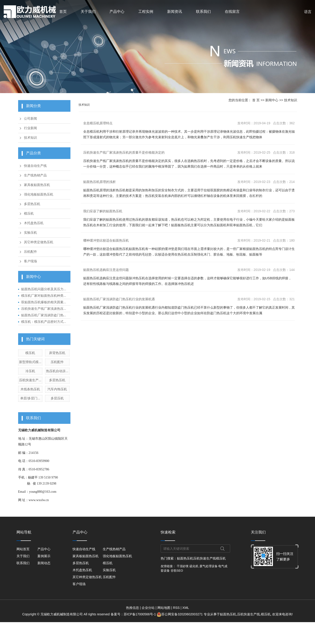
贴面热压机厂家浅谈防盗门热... (44, 315)
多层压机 (57, 398)
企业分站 (148, 608)
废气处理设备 (209, 566)
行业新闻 (30, 128)
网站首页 (23, 549)
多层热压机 (32, 204)
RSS (176, 608)
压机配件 (30, 252)
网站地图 (164, 608)
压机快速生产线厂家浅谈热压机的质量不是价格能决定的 (124, 152)
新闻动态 (45, 563)
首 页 (256, 100)
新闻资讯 (175, 12)
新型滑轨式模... (30, 362)
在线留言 (232, 12)
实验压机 (30, 233)
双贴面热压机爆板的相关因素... (44, 302)
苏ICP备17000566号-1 (140, 614)
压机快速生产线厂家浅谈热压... (44, 309)
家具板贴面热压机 (37, 185)
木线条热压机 (30, 389)
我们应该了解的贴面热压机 (103, 211)
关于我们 (88, 12)
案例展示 (45, 556)
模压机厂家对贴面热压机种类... (44, 296)
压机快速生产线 (205, 558)
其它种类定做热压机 (39, 242)
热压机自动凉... (57, 371)
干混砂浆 (183, 566)
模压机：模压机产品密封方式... (44, 322)
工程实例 (146, 12)
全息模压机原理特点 (98, 123)
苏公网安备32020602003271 (180, 614)
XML (186, 608)
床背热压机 (57, 353)
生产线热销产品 (35, 175)
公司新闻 (30, 119)
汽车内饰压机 (57, 389)
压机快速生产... (30, 380)
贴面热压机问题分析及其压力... (44, 289)
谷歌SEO (177, 571)
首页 (63, 12)
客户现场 (30, 261)
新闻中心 (272, 100)
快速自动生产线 (35, 166)
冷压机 (30, 371)
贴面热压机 (185, 558)
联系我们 (203, 12)
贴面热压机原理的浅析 (99, 182)
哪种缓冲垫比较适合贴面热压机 (106, 240)
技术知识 (30, 138)
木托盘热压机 (34, 223)
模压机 (29, 214)
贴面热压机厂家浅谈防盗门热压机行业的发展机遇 (119, 299)
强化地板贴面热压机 (39, 194)
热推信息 (133, 608)
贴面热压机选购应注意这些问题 (106, 270)
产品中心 (117, 12)
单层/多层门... (30, 398)
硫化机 (194, 566)
